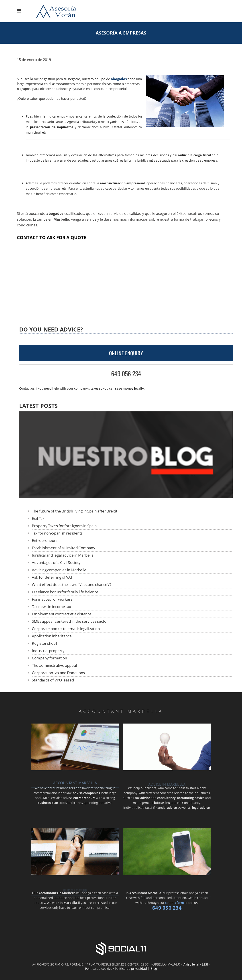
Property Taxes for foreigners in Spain (64, 526)
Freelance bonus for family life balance (65, 592)
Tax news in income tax (51, 607)
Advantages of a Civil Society (56, 562)
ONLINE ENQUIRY (126, 353)
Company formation (49, 658)
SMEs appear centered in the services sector (70, 621)
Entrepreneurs (45, 540)
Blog (154, 969)
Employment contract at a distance (62, 614)
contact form (175, 903)
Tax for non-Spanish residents (57, 533)
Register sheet (44, 643)
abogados (119, 79)
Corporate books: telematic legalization (66, 629)
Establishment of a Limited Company (63, 548)
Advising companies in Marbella (59, 570)
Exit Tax (38, 518)
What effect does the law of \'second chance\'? (72, 585)
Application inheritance (52, 636)
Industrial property (48, 651)
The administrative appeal (54, 665)
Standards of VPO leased (53, 680)
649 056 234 (126, 373)
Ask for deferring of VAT (52, 577)
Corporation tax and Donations (58, 673)
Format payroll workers (52, 599)
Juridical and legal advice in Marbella (63, 555)
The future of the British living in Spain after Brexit (74, 511)
